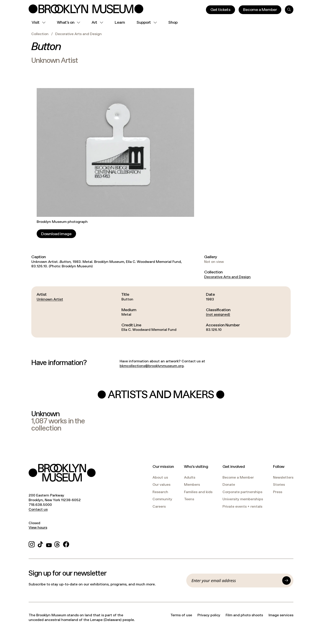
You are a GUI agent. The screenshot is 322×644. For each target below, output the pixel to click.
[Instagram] (32, 544)
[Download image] (56, 234)
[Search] (289, 10)
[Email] (235, 581)
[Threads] (57, 544)
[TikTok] (40, 544)
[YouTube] (49, 544)
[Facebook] (66, 544)
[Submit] (286, 581)
